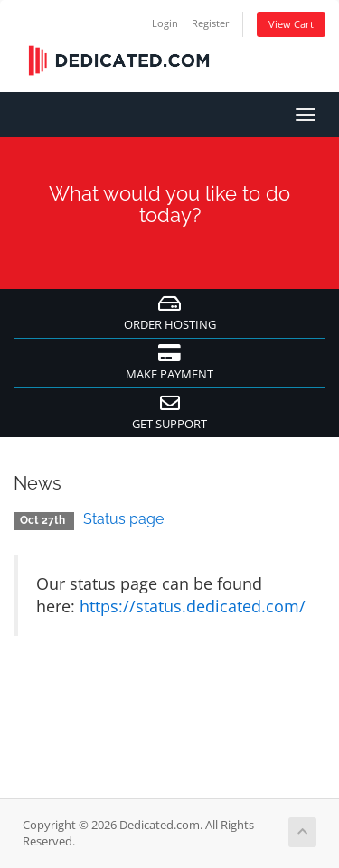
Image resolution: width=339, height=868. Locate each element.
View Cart (291, 24)
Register (211, 23)
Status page (123, 519)
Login (165, 23)
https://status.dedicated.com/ (193, 606)
